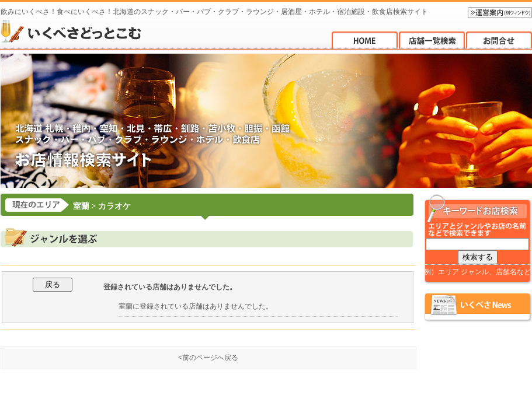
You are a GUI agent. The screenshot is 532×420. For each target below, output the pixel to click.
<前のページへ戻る (208, 358)
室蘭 (81, 206)
